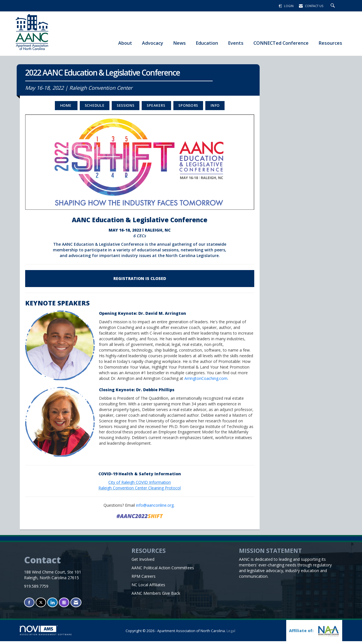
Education (207, 43)
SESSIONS (126, 108)
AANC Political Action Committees (163, 571)
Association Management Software (46, 633)
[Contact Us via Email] (76, 605)
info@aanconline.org (155, 508)
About (125, 43)
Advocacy (153, 43)
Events (236, 43)
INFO (215, 108)
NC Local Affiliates (148, 588)
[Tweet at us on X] (41, 605)
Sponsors (188, 108)
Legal (231, 634)
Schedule (95, 108)
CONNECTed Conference (281, 43)
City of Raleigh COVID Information (140, 485)
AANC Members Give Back (156, 596)
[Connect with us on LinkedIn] (52, 605)
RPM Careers (144, 579)
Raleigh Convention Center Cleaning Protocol (140, 491)
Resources (330, 43)
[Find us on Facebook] (29, 605)
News (179, 43)
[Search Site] (333, 6)
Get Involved (143, 562)
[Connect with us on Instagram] (64, 605)
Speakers (156, 108)
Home (66, 108)
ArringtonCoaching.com (206, 381)
